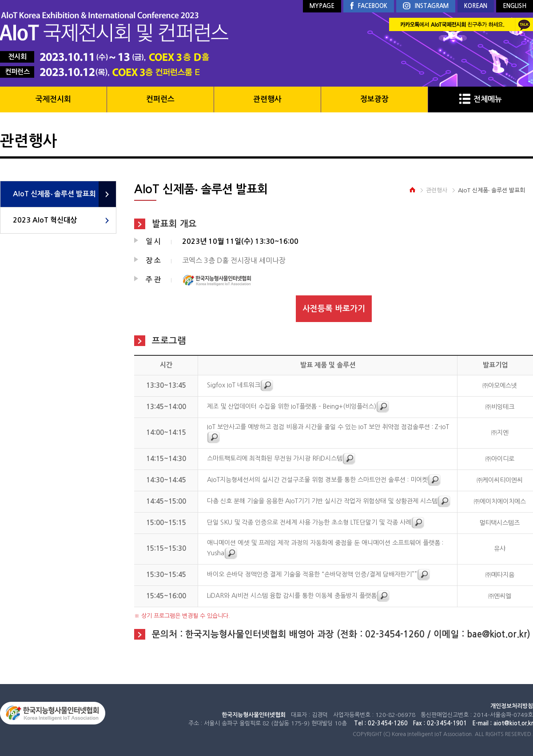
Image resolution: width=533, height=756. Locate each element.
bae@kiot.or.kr (497, 634)
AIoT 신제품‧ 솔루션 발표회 (54, 194)
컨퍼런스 (160, 99)
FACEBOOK (369, 6)
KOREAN (476, 6)
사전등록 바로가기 (334, 309)
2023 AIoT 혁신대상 (45, 220)
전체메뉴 (481, 99)
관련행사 (267, 99)
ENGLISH (515, 6)
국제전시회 (53, 99)
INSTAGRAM (426, 6)
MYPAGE (322, 6)
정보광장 (374, 99)
